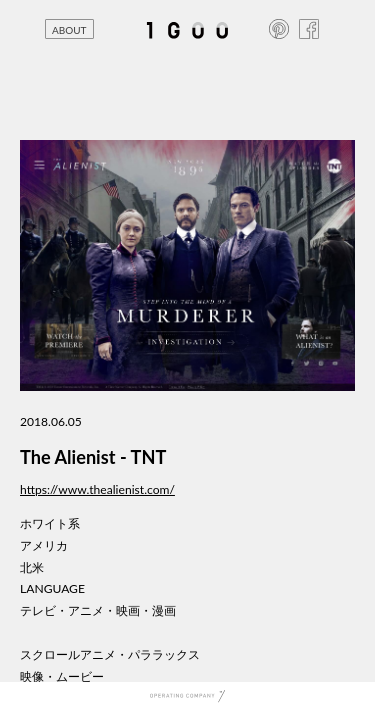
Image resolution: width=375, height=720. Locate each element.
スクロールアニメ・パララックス (110, 654)
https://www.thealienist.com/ (97, 489)
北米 (32, 567)
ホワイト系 (50, 523)
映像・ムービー (62, 676)
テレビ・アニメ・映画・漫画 (98, 610)
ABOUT (69, 30)
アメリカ (44, 545)
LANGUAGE (52, 588)
